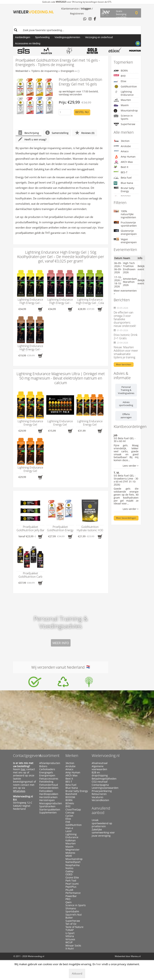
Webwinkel (22, 71)
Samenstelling (57, 133)
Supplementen (48, 813)
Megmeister (73, 850)
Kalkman (71, 840)
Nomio (69, 868)
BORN (121, 71)
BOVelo (70, 803)
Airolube (122, 146)
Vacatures (98, 797)
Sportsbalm (72, 911)
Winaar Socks (73, 946)
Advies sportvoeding (126, 404)
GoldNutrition (125, 87)
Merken (72, 756)
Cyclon (69, 816)
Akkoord (77, 973)
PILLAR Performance (73, 891)
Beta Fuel (123, 178)
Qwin (69, 902)
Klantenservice (70, 9)
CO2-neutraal (100, 782)
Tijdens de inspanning (45, 71)
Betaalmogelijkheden (103, 779)
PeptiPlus (71, 887)
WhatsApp (19, 791)
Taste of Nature (74, 927)
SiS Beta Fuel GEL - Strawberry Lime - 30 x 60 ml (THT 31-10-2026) (126, 480)
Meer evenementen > (125, 292)
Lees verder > (131, 466)
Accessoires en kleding (28, 43)
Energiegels (68, 71)
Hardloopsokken (49, 794)
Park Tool (71, 881)
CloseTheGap (73, 810)
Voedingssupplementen (67, 37)
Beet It (121, 167)
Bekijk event (141, 268)
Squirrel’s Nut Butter (74, 916)
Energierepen (47, 775)
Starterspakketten (50, 810)
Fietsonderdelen (49, 788)
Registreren (77, 14)
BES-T (121, 172)
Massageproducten (51, 803)
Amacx (121, 151)
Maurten (122, 100)
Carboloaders (47, 769)
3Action (122, 141)
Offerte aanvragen (126, 416)
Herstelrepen (47, 800)
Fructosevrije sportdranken (125, 224)
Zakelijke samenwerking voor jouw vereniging (103, 833)
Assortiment (49, 756)
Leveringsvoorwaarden (103, 788)
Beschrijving (29, 133)
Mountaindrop (126, 111)
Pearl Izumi (72, 884)
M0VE (69, 856)
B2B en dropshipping (100, 774)
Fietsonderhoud (49, 785)
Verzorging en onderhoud (99, 37)
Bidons (43, 766)
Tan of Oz (71, 924)
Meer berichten (124, 364)
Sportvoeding (42, 37)
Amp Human (125, 157)
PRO (68, 899)
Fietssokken (46, 791)
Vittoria (70, 936)
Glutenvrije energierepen (125, 232)
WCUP (69, 942)
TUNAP (70, 930)
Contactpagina (100, 785)
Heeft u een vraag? (32, 139)
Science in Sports (123, 117)
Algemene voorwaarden (99, 768)
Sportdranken (47, 806)
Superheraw (124, 124)
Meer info (61, 643)
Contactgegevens (27, 756)
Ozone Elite (72, 878)
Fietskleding (46, 782)
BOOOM (70, 797)
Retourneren (99, 794)
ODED (69, 874)
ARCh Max (123, 162)
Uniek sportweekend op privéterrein (102, 823)
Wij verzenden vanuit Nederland (61, 667)
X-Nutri (70, 949)
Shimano (71, 908)
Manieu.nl (136, 956)
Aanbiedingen (23, 37)
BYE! (120, 76)
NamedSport (73, 862)
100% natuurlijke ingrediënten (125, 214)
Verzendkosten (100, 800)
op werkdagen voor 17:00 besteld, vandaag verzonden (79, 93)
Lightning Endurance (124, 93)
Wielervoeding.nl (106, 756)
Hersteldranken (48, 797)
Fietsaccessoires (49, 779)
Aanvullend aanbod (101, 810)
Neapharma (73, 865)
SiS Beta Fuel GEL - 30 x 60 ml (125, 440)
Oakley (69, 871)
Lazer (69, 831)
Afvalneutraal (100, 763)
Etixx (120, 81)
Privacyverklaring (102, 791)
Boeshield (71, 794)
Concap (70, 813)
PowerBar (71, 896)
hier (23, 769)
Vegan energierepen (125, 241)
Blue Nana (123, 183)
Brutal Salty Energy (124, 190)
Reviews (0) (85, 133)
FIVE (68, 822)
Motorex (70, 853)
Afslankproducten (50, 763)
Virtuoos (70, 939)
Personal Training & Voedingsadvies (126, 390)
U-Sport (70, 933)
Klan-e (69, 828)
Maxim (121, 105)
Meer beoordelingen (126, 518)
